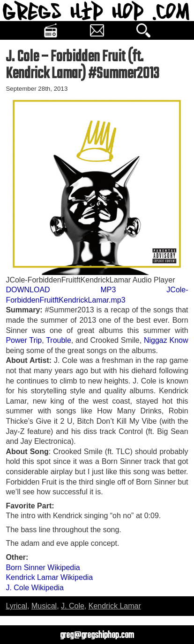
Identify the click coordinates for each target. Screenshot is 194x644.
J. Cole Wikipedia (35, 588)
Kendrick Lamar (115, 606)
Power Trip (24, 340)
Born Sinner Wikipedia (43, 568)
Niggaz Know (166, 340)
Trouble (59, 340)
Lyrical (16, 606)
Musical (44, 606)
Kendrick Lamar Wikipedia (49, 577)
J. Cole (73, 606)
